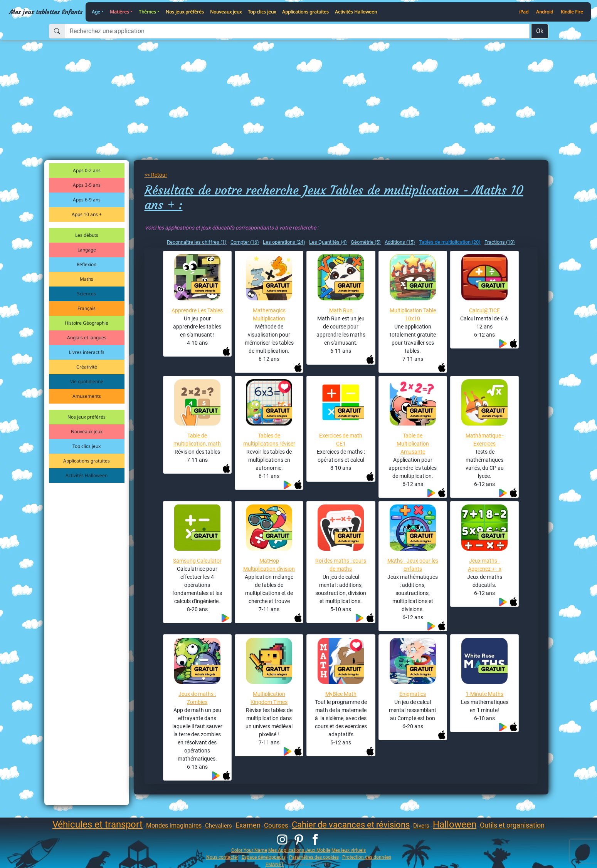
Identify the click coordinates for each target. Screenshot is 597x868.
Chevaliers (219, 826)
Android (545, 12)
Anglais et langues (87, 338)
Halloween (455, 824)
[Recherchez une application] (297, 31)
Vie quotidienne (87, 381)
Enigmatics (413, 694)
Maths (87, 279)
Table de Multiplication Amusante (413, 444)
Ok (540, 31)
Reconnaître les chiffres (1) (197, 242)
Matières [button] (119, 12)
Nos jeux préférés (185, 12)
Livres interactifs (87, 352)
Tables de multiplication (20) (450, 242)
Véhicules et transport (98, 824)
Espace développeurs (264, 857)
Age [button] (96, 12)
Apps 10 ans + (87, 214)
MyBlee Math (341, 694)
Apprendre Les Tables (197, 310)
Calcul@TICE (484, 310)
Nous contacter (222, 857)
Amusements (87, 396)
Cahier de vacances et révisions (351, 825)
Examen (248, 825)
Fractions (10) (500, 242)
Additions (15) (400, 242)
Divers (421, 826)
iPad (524, 12)
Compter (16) (245, 242)
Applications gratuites (305, 12)
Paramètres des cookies (314, 857)
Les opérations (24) (284, 242)
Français (87, 308)
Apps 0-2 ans (87, 170)
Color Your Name (249, 850)
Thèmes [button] (147, 12)
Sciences (87, 294)
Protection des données (367, 857)
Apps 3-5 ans (87, 185)
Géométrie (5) (366, 242)
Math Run (341, 310)
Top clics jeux (262, 12)
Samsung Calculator (197, 561)
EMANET (275, 864)
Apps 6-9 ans (87, 200)
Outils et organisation (512, 825)
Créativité (87, 367)
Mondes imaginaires (174, 825)
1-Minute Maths (484, 694)
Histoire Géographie (87, 323)
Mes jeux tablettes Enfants (46, 12)
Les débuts (87, 235)
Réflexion (87, 264)
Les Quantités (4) (328, 242)
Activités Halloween (356, 12)
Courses (276, 825)
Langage (87, 250)
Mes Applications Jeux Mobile (299, 850)
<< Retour (156, 175)
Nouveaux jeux (226, 12)
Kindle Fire (572, 12)
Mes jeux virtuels (349, 850)
